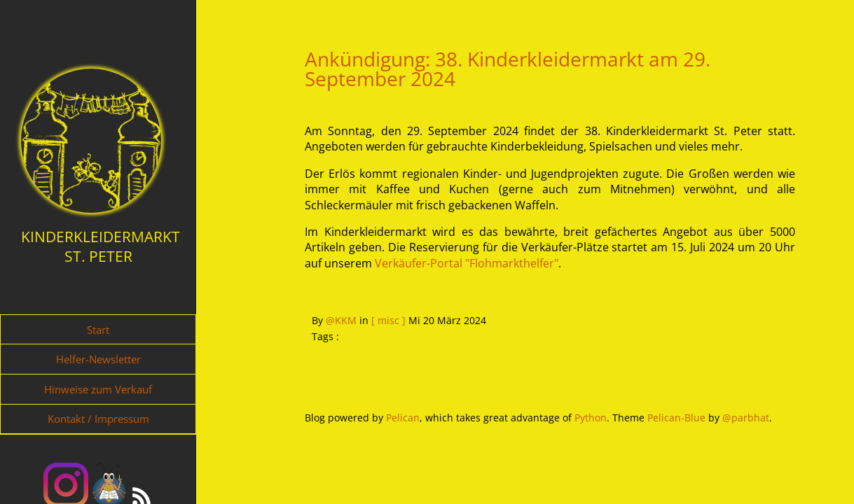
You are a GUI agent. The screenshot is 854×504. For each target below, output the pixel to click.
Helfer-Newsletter (98, 359)
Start (98, 330)
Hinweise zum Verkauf (98, 389)
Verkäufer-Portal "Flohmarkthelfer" (467, 263)
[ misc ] (388, 320)
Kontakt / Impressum (98, 419)
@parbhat (746, 418)
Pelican (403, 418)
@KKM (341, 320)
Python (591, 418)
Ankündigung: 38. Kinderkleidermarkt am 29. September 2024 (508, 69)
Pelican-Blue (676, 418)
